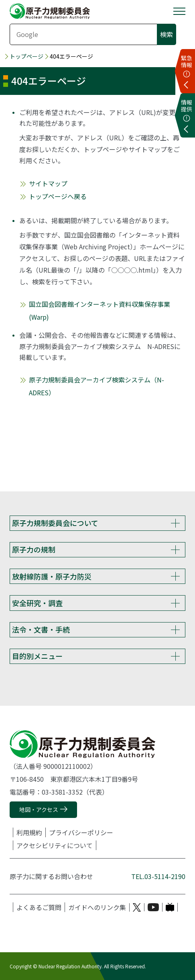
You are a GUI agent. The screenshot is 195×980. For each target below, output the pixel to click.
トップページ (26, 56)
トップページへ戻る (58, 196)
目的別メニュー (37, 656)
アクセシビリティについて (55, 845)
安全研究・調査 (37, 603)
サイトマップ (48, 183)
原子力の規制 (34, 549)
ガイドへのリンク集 (97, 907)
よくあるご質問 (39, 907)
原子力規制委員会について (55, 523)
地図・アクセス (39, 809)
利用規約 (29, 832)
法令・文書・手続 (41, 629)
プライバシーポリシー (81, 832)
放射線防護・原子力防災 (52, 576)
